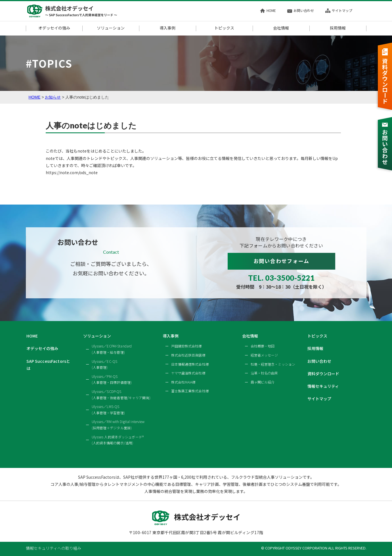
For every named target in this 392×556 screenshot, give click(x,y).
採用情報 (338, 28)
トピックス (224, 28)
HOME (268, 10)
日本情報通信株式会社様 (190, 364)
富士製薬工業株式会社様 (190, 391)
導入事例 (167, 28)
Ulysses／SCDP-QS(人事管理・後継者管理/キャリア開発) (121, 394)
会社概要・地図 (263, 346)
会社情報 (281, 28)
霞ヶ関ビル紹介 (263, 382)
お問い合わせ (301, 10)
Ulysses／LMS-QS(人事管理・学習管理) (108, 410)
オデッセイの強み (54, 28)
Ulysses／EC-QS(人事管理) (105, 364)
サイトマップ (339, 10)
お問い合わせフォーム (281, 261)
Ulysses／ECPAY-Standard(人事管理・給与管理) (112, 349)
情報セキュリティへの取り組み (54, 548)
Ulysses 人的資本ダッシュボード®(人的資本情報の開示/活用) (118, 440)
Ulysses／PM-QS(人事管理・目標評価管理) (112, 379)
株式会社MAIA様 (184, 382)
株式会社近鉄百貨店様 (188, 355)
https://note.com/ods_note (72, 172)
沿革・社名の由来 (264, 373)
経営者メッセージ (264, 355)
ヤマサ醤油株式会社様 (188, 373)
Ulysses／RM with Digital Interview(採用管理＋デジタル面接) (118, 425)
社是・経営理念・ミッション (273, 364)
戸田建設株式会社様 (187, 346)
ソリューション (111, 28)
